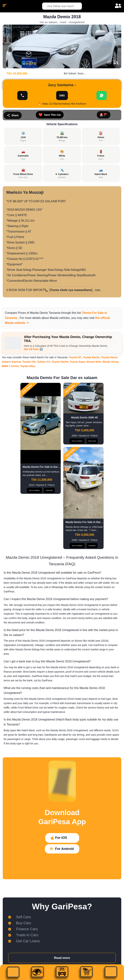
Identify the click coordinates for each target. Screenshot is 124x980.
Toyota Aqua (77, 362)
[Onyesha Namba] (22, 95)
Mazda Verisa (111, 362)
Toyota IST (75, 357)
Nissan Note (94, 362)
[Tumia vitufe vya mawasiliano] (71, 290)
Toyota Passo (109, 357)
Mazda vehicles (60, 318)
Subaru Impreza (11, 362)
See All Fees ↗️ (33, 349)
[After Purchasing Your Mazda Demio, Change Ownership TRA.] (13, 343)
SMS (62, 95)
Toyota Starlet (60, 362)
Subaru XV (44, 362)
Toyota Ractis (91, 357)
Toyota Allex (28, 366)
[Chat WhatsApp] (102, 95)
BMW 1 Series (10, 366)
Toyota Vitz (29, 362)
